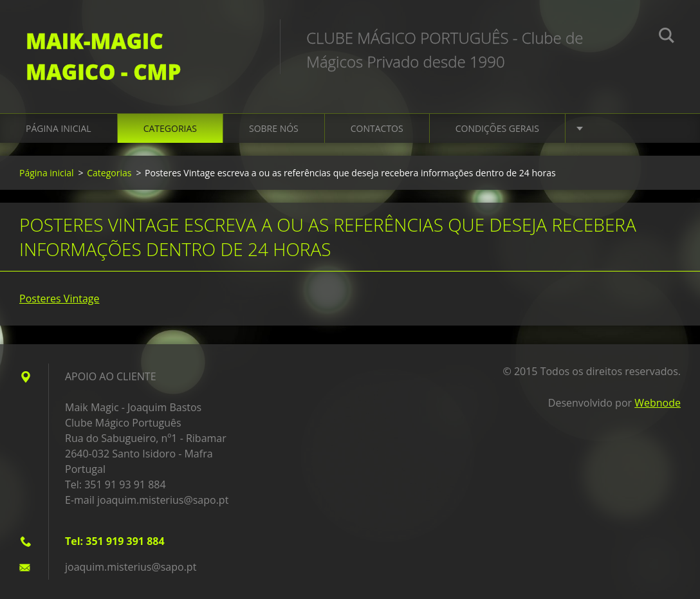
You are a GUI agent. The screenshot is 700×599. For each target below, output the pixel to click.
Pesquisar (667, 37)
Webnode (658, 403)
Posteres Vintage (60, 299)
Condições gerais (497, 128)
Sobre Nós (274, 128)
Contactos (377, 128)
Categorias (170, 128)
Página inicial (59, 128)
